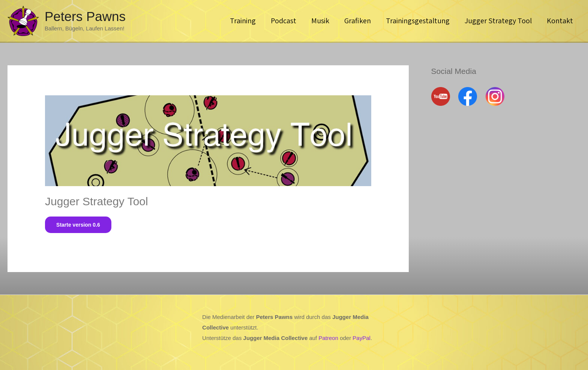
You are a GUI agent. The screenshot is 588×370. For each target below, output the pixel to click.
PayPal (361, 338)
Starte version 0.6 (78, 225)
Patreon (328, 338)
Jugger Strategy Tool (498, 21)
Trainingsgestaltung (418, 21)
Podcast (283, 21)
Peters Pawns (85, 16)
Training (243, 21)
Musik (320, 21)
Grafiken (358, 21)
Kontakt (560, 21)
